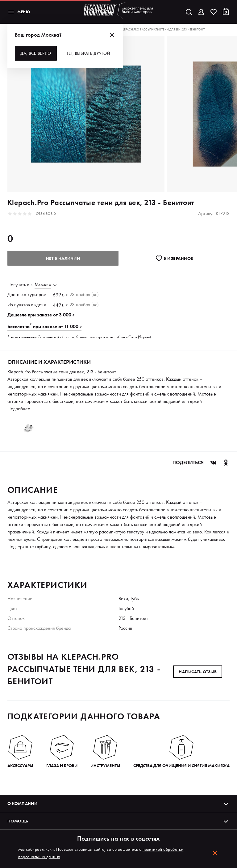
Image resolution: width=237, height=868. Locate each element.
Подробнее (19, 409)
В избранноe (174, 258)
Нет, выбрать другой (88, 53)
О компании (118, 803)
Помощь (118, 821)
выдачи (39, 305)
